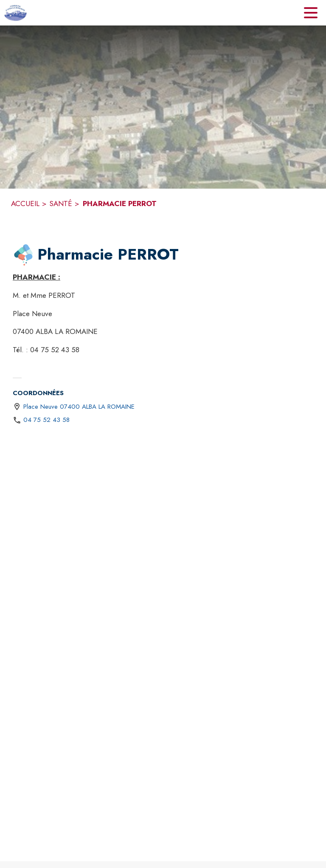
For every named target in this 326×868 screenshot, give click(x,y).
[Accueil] (15, 13)
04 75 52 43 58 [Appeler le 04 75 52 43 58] (46, 420)
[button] (23, 255)
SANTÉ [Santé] (61, 204)
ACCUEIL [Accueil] (25, 204)
